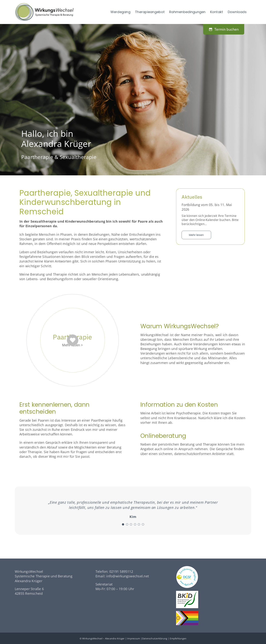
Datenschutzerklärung (155, 638)
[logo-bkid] (187, 592)
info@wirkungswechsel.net (128, 576)
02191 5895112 (121, 571)
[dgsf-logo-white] (187, 567)
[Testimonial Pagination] (123, 524)
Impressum (134, 638)
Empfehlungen (178, 638)
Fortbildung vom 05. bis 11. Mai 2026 (207, 207)
